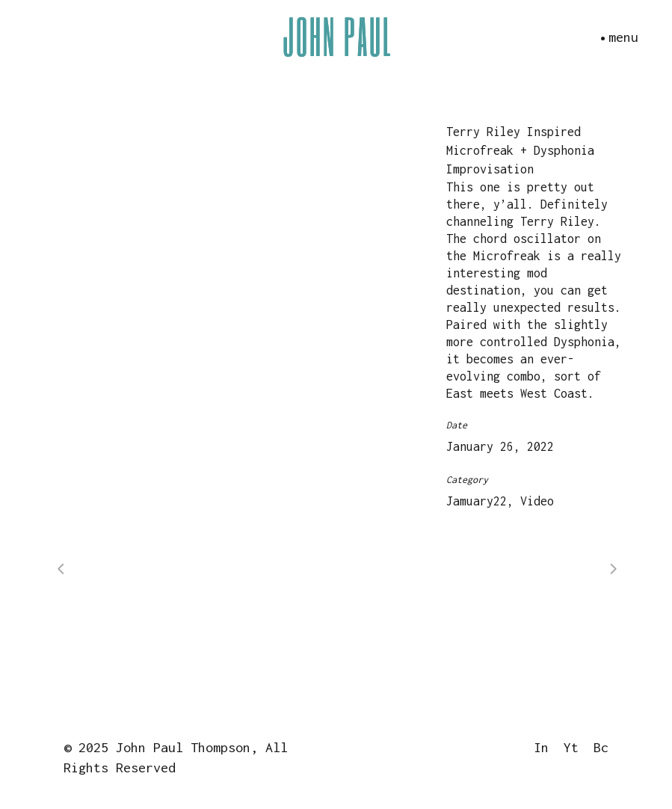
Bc (601, 747)
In (541, 747)
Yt (571, 747)
